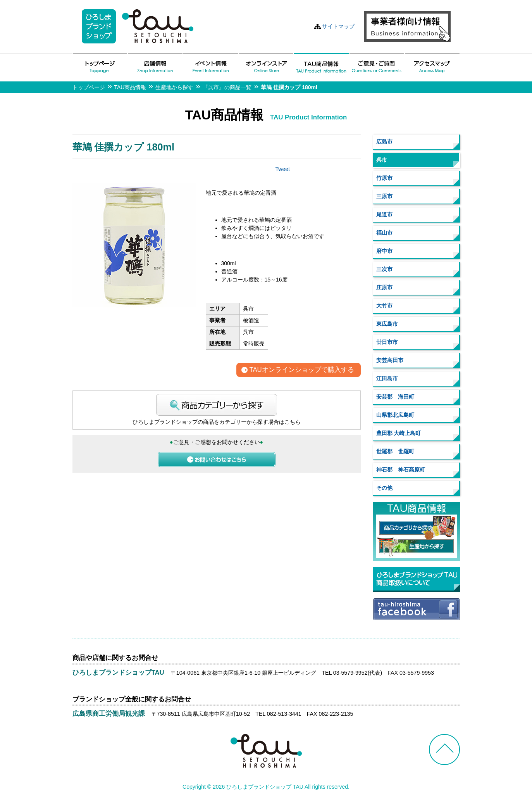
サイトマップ (338, 26)
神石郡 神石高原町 (401, 470)
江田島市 (387, 378)
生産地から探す (174, 87)
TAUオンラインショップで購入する (301, 370)
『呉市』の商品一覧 (227, 87)
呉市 (382, 160)
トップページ (89, 87)
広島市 (384, 142)
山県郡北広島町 (395, 415)
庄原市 (384, 287)
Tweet (283, 169)
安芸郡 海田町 (395, 397)
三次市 (384, 269)
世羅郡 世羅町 (395, 451)
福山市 (384, 233)
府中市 (384, 251)
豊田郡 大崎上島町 (399, 433)
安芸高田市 (390, 360)
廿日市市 (387, 342)
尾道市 (384, 214)
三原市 (384, 196)
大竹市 (384, 306)
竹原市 (384, 178)
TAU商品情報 (130, 87)
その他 (384, 488)
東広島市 (387, 324)
